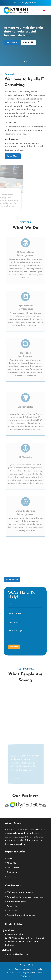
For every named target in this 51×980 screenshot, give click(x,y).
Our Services (13, 868)
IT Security (26, 456)
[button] (7, 806)
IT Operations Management (20, 892)
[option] (26, 805)
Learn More (12, 43)
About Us (11, 863)
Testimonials (13, 872)
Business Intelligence (16, 902)
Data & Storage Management (21, 915)
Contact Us (28, 43)
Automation (25, 406)
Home (10, 859)
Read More (13, 156)
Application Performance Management (25, 897)
